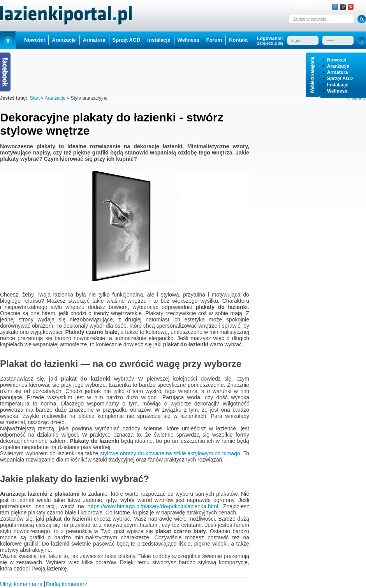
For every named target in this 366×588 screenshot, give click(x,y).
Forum (214, 40)
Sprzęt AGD (340, 79)
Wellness (337, 91)
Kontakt (238, 40)
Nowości (337, 60)
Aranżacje (338, 66)
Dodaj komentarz (67, 584)
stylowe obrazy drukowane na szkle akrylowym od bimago (170, 453)
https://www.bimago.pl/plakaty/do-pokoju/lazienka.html (153, 506)
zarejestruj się (270, 43)
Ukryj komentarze (21, 584)
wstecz (359, 98)
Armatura (337, 72)
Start (8, 40)
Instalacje (338, 85)
